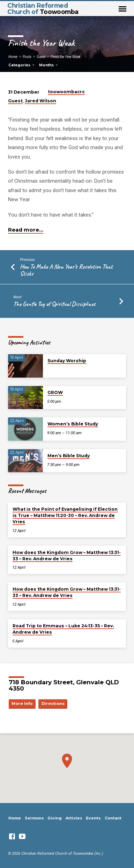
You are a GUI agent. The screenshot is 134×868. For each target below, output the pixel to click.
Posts (27, 57)
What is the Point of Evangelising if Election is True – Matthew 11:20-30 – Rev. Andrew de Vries (65, 515)
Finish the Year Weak (66, 57)
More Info (22, 703)
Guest (41, 57)
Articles (74, 818)
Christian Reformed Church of (43, 8)
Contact (113, 818)
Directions (53, 703)
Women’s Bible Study (73, 424)
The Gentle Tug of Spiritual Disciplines (54, 304)
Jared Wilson (40, 101)
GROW (55, 392)
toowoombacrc (66, 92)
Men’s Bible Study (69, 456)
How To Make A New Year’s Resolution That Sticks (66, 270)
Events (93, 818)
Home (13, 57)
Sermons (34, 818)
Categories (22, 65)
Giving (55, 818)
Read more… (26, 230)
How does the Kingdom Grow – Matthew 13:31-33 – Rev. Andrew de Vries (67, 556)
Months (49, 65)
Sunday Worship (67, 361)
